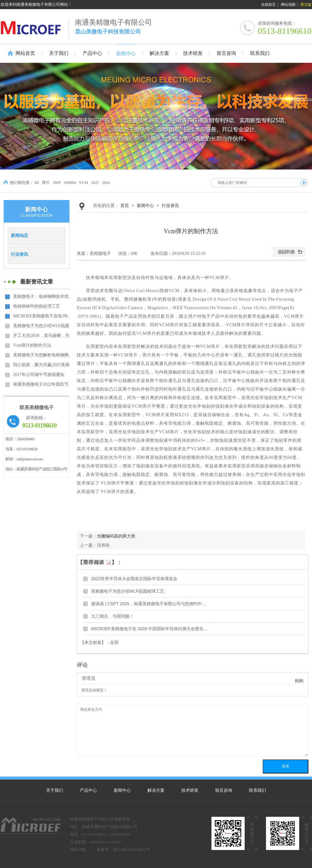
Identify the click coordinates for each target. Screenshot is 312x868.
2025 (95, 182)
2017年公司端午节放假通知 (39, 375)
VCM (83, 182)
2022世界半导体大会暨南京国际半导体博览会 (134, 579)
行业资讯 (19, 254)
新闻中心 (145, 205)
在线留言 (268, 5)
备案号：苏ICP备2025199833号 (124, 850)
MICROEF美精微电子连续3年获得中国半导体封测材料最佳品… (44, 316)
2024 (106, 182)
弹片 (46, 182)
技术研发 (190, 790)
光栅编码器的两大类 (116, 536)
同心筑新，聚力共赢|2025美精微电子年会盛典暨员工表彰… (44, 365)
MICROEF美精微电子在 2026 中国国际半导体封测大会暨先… (149, 629)
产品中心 (88, 790)
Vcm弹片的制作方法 (32, 345)
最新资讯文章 (37, 282)
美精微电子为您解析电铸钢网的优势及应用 (44, 355)
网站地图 (288, 5)
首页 (125, 205)
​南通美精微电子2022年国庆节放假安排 (44, 384)
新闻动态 (19, 235)
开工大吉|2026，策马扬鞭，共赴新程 (44, 336)
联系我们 (257, 790)
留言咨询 (224, 790)
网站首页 (25, 53)
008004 (70, 182)
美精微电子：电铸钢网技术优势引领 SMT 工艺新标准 (44, 296)
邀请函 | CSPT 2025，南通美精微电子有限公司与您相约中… (149, 604)
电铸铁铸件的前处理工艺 (37, 306)
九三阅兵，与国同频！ (112, 616)
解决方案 (156, 790)
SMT (57, 182)
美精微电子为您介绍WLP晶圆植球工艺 (44, 326)
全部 (114, 643)
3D (37, 182)
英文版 (306, 5)
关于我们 (55, 790)
